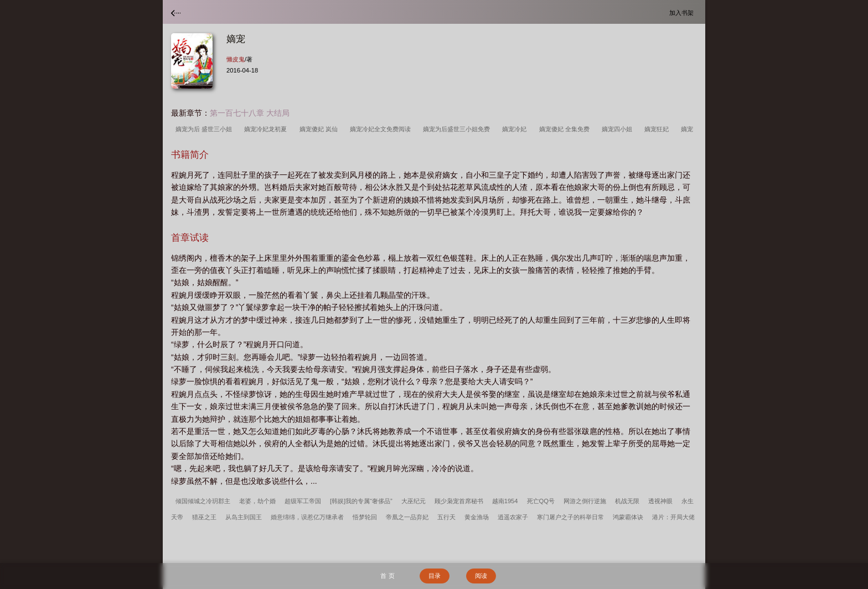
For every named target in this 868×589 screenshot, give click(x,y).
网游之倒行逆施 (585, 501)
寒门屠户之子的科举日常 (570, 517)
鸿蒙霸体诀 (628, 517)
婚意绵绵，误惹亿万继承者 (307, 517)
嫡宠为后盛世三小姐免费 (458, 129)
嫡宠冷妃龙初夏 (267, 129)
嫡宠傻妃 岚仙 (320, 129)
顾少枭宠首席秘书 (459, 501)
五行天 (446, 517)
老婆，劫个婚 (257, 501)
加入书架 (683, 12)
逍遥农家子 (513, 517)
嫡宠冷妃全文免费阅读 (382, 129)
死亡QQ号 (541, 501)
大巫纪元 (414, 501)
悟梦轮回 (365, 517)
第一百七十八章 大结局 (250, 113)
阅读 (481, 576)
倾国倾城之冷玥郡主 (203, 501)
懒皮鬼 (236, 59)
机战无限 (627, 501)
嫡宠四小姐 (619, 129)
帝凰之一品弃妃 (407, 517)
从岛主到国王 (244, 517)
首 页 (387, 576)
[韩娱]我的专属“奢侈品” (361, 501)
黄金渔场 (477, 517)
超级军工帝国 (303, 501)
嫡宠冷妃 (516, 129)
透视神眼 (660, 501)
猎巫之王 (204, 517)
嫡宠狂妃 (658, 129)
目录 (435, 576)
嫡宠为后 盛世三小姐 (205, 129)
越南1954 (505, 501)
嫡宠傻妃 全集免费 (566, 129)
